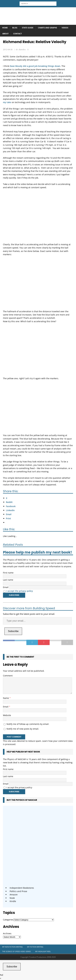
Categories (8, 920)
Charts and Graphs (47, 28)
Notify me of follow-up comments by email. (28, 724)
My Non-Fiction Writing (12, 947)
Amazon (14, 895)
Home (5, 28)
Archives (7, 933)
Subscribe (13, 631)
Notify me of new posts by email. (23, 729)
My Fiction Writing (35, 947)
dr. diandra (21, 49)
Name (6, 698)
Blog (15, 28)
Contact (17, 34)
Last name (8, 580)
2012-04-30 (8, 49)
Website (7, 715)
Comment (8, 676)
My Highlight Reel (43, 951)
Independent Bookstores (22, 888)
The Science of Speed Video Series (17, 951)
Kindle (13, 901)
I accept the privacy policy (20, 591)
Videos (65, 28)
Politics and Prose (18, 891)
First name (8, 573)
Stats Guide (28, 28)
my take (7, 102)
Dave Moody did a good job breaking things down (35, 66)
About (5, 34)
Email (6, 587)
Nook (12, 898)
